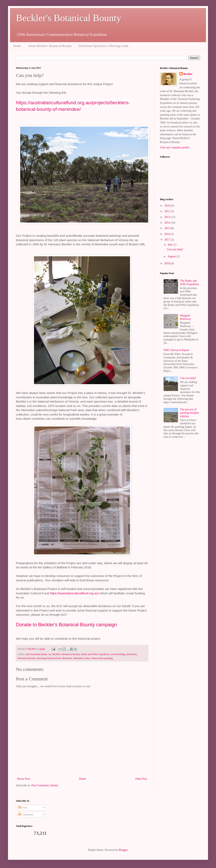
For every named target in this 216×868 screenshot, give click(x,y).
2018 (168, 263)
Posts (23, 808)
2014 (168, 223)
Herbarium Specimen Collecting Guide (103, 46)
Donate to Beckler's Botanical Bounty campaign (66, 625)
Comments (26, 815)
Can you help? (175, 249)
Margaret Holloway (185, 317)
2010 (168, 206)
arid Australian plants (36, 654)
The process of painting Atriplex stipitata (189, 413)
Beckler (188, 74)
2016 (168, 234)
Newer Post (23, 779)
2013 (168, 217)
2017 (168, 240)
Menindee (67, 658)
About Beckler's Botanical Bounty (50, 46)
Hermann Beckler (26, 658)
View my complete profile (175, 148)
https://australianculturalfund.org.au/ (74, 593)
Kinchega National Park (49, 658)
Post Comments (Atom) (45, 785)
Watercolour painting (102, 658)
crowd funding (118, 654)
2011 (167, 211)
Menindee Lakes (82, 658)
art (50, 654)
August (172, 256)
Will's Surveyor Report (176, 350)
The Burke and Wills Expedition (189, 282)
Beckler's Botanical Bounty (69, 18)
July (170, 245)
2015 (168, 228)
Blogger (123, 850)
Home (17, 46)
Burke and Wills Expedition (95, 654)
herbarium (132, 654)
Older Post (141, 779)
